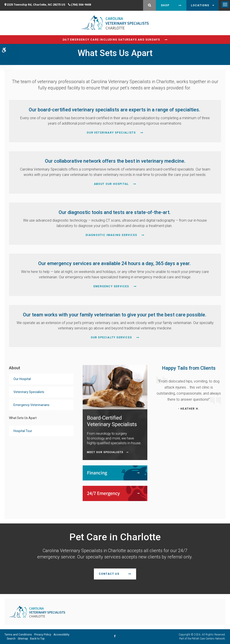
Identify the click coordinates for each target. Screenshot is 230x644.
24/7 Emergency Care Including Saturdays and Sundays (111, 40)
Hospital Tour (23, 431)
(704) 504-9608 (81, 5)
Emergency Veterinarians (31, 405)
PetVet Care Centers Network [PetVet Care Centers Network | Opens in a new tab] (208, 639)
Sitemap (23, 639)
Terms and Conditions (18, 635)
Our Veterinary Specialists (111, 133)
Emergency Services (111, 286)
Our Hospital (22, 379)
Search (11, 639)
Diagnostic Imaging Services (111, 235)
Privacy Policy (43, 635)
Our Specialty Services (111, 337)
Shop (165, 5)
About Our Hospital (111, 184)
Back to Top (37, 639)
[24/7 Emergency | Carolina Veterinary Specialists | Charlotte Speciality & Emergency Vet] (115, 493)
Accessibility (61, 635)
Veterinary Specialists (29, 392)
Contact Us (109, 574)
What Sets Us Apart (23, 418)
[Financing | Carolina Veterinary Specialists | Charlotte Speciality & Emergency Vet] (115, 473)
